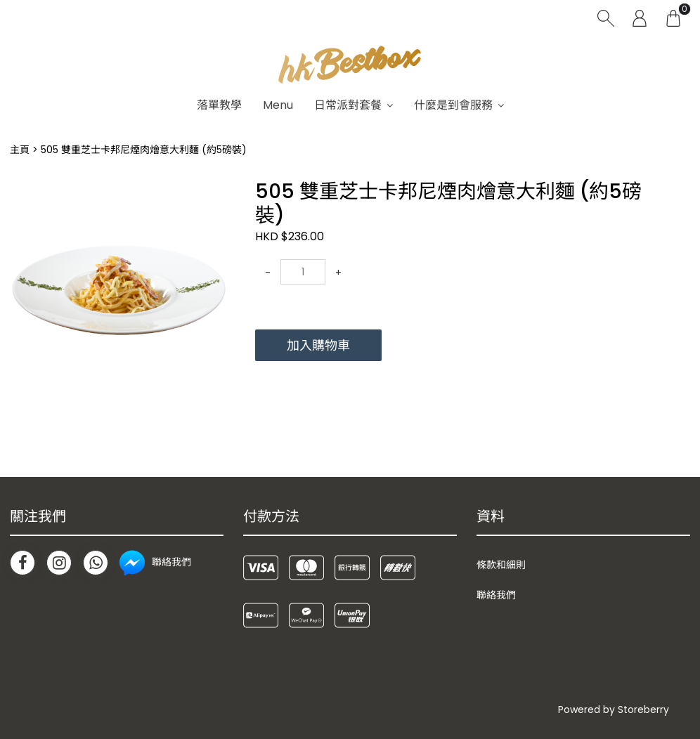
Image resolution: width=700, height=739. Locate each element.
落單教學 (219, 105)
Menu (278, 105)
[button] (214, 192)
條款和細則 (501, 565)
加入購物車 (318, 345)
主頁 (20, 150)
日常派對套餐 (348, 105)
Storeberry (643, 709)
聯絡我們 (496, 595)
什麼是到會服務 (453, 105)
